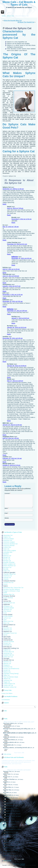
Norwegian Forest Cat (10, 633)
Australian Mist (8, 552)
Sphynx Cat (10, 16)
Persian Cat (7, 643)
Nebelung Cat (8, 630)
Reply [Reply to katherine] (13, 265)
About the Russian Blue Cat (13, 20)
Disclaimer (23, 864)
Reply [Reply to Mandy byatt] (4, 482)
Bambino (6, 554)
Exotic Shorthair (8, 598)
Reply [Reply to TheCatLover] (4, 283)
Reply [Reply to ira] (4, 240)
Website (7, 518)
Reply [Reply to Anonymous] (4, 291)
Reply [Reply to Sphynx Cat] (4, 204)
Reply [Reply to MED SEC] (4, 435)
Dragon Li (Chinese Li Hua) (12, 591)
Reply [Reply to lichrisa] (4, 273)
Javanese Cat (8, 609)
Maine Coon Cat (8, 621)
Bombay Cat (7, 561)
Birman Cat (7, 559)
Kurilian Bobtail (8, 616)
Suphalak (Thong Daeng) (11, 674)
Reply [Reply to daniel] (9, 215)
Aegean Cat (7, 537)
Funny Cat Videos (7, 693)
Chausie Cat (7, 578)
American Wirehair (9, 545)
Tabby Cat (6, 675)
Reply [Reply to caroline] (4, 362)
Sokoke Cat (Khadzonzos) (11, 669)
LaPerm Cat (7, 618)
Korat (5, 613)
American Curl (8, 540)
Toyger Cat (7, 682)
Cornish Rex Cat (8, 582)
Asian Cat (6, 549)
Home (3, 16)
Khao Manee (7, 611)
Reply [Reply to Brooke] (13, 223)
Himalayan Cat (8, 606)
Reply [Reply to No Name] (9, 334)
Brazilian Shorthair (9, 562)
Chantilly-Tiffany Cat (9, 574)
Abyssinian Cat (8, 535)
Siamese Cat (7, 662)
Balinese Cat (7, 556)
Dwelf (5, 593)
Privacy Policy (16, 864)
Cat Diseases (6, 700)
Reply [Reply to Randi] (9, 421)
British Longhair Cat (9, 564)
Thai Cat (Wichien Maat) (11, 677)
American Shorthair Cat (10, 544)
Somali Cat (7, 670)
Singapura (6, 665)
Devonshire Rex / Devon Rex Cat (13, 588)
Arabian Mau (7, 547)
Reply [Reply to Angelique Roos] (4, 455)
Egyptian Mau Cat (9, 594)
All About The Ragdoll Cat (26, 22)
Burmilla (6, 569)
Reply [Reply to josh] (4, 298)
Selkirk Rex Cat (8, 657)
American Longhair (9, 542)
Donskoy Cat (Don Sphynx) (12, 589)
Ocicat (5, 635)
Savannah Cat (8, 653)
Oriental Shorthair (9, 642)
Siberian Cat (7, 663)
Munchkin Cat (8, 628)
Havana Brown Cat (9, 603)
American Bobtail (9, 539)
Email (6, 513)
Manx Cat (6, 623)
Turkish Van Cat (8, 685)
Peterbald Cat (8, 645)
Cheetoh (6, 579)
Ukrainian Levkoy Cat (10, 687)
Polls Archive (7, 754)
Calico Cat (7, 571)
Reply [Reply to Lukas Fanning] (9, 254)
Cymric (6, 584)
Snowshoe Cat (8, 667)
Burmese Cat (7, 567)
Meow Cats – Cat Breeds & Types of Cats (19, 3)
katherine (15, 257)
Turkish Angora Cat (9, 684)
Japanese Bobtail (9, 608)
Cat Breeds (22, 865)
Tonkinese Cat (8, 680)
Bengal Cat (7, 557)
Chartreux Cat (8, 576)
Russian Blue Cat (9, 652)
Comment (7, 493)
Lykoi (5, 620)
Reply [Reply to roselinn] (4, 462)
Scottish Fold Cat (9, 655)
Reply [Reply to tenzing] (13, 323)
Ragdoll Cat (7, 650)
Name (6, 508)
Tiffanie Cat (7, 679)
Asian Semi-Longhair (10, 551)
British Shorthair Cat (9, 566)
